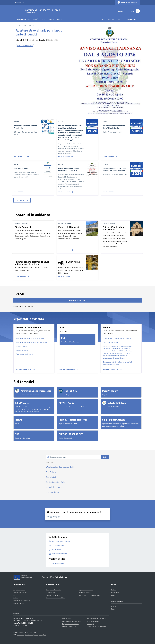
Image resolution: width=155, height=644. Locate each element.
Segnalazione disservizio (70, 624)
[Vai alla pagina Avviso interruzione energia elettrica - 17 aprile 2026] (65, 191)
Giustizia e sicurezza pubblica (56, 598)
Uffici (15, 595)
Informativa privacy (93, 621)
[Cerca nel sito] (138, 11)
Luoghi (114, 606)
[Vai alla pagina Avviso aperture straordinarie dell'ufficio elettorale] (110, 156)
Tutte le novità (22, 200)
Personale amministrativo (22, 601)
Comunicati (115, 593)
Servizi (44, 19)
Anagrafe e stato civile (53, 590)
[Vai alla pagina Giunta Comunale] (22, 249)
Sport (119, 19)
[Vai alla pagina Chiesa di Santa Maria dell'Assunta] (110, 249)
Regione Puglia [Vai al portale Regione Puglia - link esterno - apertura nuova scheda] (20, 2)
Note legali (90, 624)
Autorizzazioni (51, 593)
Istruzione (111, 19)
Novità (35, 19)
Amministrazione (23, 19)
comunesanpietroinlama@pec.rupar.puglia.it (31, 635)
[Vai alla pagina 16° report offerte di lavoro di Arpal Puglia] (21, 156)
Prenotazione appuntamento (72, 621)
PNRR (103, 19)
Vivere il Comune (56, 19)
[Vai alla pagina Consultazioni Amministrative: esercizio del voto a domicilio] (110, 191)
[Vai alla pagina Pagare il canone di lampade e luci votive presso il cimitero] (22, 276)
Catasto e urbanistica (53, 595)
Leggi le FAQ (66, 618)
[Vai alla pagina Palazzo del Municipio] (65, 249)
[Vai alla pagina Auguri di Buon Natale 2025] (65, 276)
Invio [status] (105, 457)
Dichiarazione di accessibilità (96, 626)
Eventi (113, 609)
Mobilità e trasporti (85, 593)
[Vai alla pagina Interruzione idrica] (21, 191)
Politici (16, 598)
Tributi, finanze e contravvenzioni (90, 595)
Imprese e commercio (86, 590)
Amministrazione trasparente (97, 618)
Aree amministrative (20, 593)
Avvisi (113, 595)
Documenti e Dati (19, 603)
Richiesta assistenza (69, 626)
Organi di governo (19, 590)
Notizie (114, 590)
